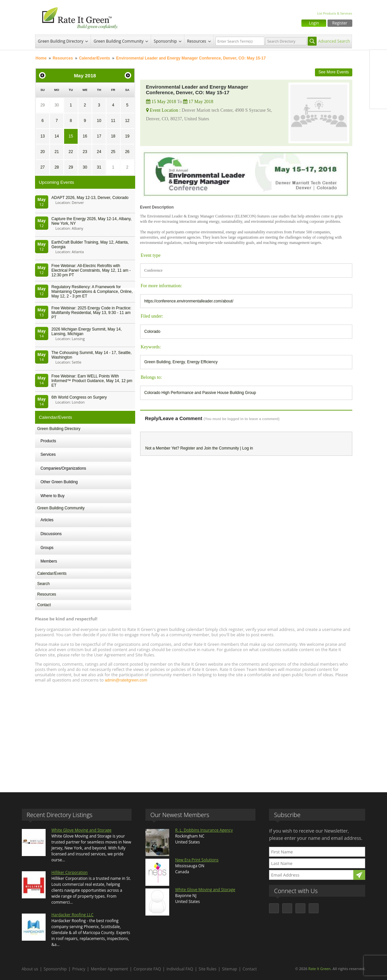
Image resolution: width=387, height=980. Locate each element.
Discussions (51, 534)
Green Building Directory (61, 41)
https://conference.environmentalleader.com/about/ (189, 301)
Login (314, 23)
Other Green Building (59, 482)
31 (99, 167)
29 (42, 105)
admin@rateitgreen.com (126, 680)
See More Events (333, 72)
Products (48, 441)
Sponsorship (165, 41)
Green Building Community (118, 41)
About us (30, 969)
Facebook (378, 59)
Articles (47, 520)
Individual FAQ (180, 969)
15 (71, 136)
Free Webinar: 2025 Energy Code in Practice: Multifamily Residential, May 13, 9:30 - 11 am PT (92, 313)
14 (57, 136)
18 (113, 136)
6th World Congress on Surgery (79, 397)
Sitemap (230, 969)
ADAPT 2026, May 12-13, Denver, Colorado (90, 198)
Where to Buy (53, 496)
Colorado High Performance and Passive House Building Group (200, 393)
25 (113, 152)
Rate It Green (319, 969)
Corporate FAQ (147, 969)
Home (41, 58)
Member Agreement (110, 969)
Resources (197, 41)
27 (42, 167)
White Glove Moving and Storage (82, 830)
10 (99, 121)
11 (113, 121)
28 (57, 167)
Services (48, 454)
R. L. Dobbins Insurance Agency (204, 830)
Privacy (79, 969)
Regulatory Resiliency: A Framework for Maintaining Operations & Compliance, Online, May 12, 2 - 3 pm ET (92, 292)
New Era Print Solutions (197, 860)
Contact (44, 605)
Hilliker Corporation (70, 872)
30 (57, 105)
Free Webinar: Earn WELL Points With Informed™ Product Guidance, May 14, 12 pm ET (92, 381)
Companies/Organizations (63, 468)
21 (57, 152)
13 (42, 136)
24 (99, 152)
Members (49, 561)
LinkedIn (378, 86)
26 (127, 152)
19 (127, 136)
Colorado (153, 332)
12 (127, 121)
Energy (179, 362)
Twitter (378, 72)
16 (85, 136)
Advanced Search (334, 41)
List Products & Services (334, 13)
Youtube (378, 100)
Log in (248, 448)
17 (99, 136)
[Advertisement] (194, 734)
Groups (47, 548)
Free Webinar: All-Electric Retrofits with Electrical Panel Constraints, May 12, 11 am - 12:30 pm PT (91, 270)
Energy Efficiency (202, 362)
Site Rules (208, 969)
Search (44, 584)
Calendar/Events (95, 58)
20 (42, 152)
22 (71, 152)
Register (340, 23)
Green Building (157, 362)
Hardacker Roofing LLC (73, 915)
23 (85, 152)
